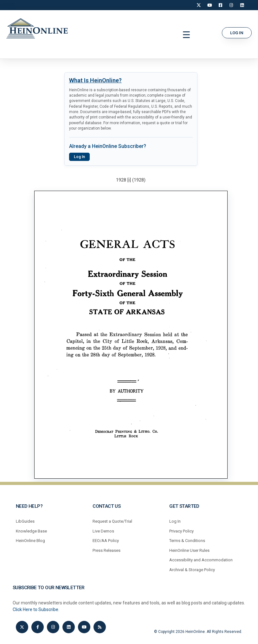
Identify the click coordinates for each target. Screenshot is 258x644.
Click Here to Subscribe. (36, 609)
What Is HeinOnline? (95, 80)
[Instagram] (231, 5)
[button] (187, 35)
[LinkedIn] (242, 5)
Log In (79, 157)
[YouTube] (210, 5)
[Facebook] (220, 5)
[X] (199, 5)
